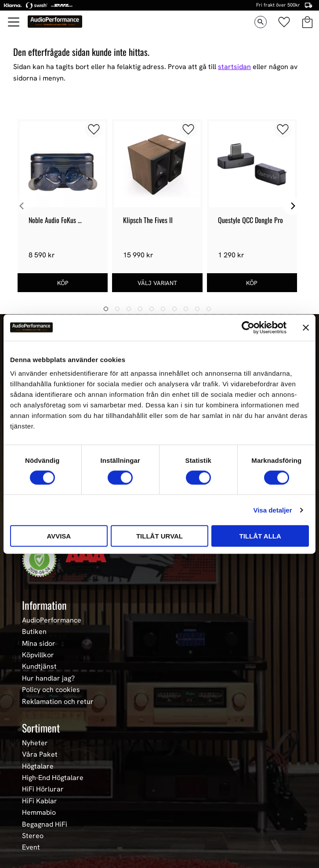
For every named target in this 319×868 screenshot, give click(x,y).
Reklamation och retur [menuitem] (58, 702)
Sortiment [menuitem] (41, 728)
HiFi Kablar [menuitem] (40, 801)
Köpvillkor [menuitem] (38, 655)
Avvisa (59, 536)
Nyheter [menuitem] (35, 743)
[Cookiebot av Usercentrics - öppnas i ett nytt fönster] (248, 327)
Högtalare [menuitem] (38, 766)
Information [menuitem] (44, 605)
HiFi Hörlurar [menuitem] (43, 789)
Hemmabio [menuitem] (39, 813)
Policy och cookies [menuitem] (51, 690)
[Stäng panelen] (306, 327)
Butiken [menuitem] (34, 632)
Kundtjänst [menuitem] (39, 667)
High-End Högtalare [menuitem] (53, 778)
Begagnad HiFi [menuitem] (45, 824)
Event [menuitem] (31, 847)
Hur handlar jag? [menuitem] (48, 678)
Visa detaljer (272, 510)
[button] (14, 22)
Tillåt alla (260, 536)
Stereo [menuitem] (33, 836)
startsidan (234, 67)
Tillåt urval (159, 536)
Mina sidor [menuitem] (39, 644)
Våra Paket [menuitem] (40, 754)
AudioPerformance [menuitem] (52, 620)
